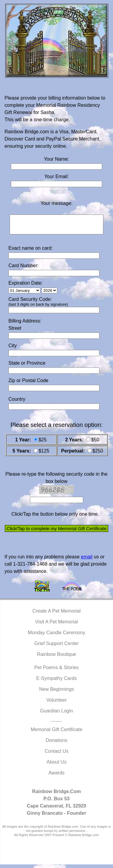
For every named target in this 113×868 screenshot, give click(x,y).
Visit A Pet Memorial (57, 625)
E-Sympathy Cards (56, 682)
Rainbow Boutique (57, 658)
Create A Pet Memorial (56, 615)
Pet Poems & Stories (57, 671)
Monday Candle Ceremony (56, 636)
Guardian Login (56, 714)
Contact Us (56, 755)
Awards (56, 776)
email (86, 560)
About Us (57, 766)
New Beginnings (57, 693)
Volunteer (57, 704)
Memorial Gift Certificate (57, 733)
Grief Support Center (57, 647)
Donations (56, 744)
